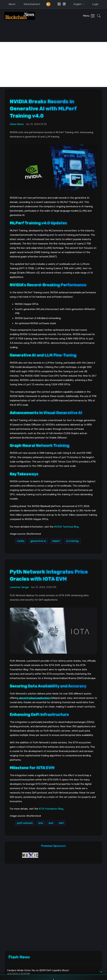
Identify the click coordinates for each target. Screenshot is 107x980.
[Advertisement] (53, 64)
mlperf (56, 541)
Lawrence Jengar (19, 587)
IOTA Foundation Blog (51, 809)
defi (61, 823)
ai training (72, 541)
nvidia (21, 541)
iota (41, 823)
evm (51, 823)
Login (95, 4)
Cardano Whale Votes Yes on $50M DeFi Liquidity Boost (38, 970)
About (12, 4)
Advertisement (32, 4)
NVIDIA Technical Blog (66, 527)
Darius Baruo (17, 124)
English (78, 4)
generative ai (38, 541)
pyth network (25, 823)
